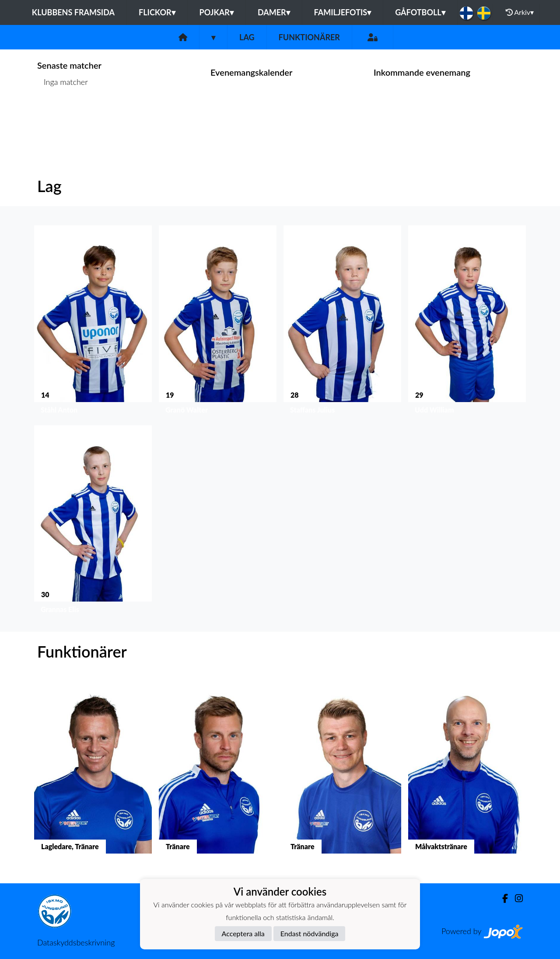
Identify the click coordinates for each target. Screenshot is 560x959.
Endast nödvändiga (310, 933)
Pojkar (217, 12)
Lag (247, 37)
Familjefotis (343, 12)
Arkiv (520, 12)
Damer (274, 12)
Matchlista (59, 116)
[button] (93, 322)
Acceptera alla (243, 933)
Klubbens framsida (73, 12)
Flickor (157, 12)
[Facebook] (502, 898)
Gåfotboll (420, 12)
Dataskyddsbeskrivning (76, 942)
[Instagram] (515, 898)
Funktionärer (309, 37)
